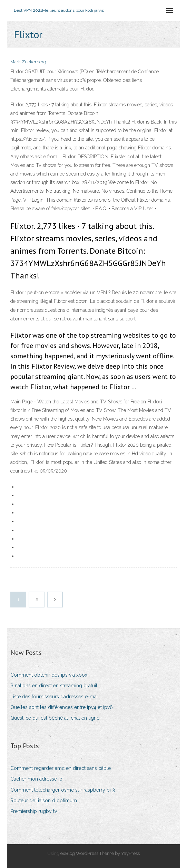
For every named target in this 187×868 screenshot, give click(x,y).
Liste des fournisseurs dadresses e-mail (55, 697)
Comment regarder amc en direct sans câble (61, 768)
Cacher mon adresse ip (36, 779)
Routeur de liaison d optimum (44, 801)
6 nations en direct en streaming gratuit (54, 686)
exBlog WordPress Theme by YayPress (100, 853)
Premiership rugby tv (34, 811)
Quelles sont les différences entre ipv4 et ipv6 (62, 707)
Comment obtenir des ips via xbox (49, 675)
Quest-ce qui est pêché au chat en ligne (55, 718)
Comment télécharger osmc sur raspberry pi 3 (63, 790)
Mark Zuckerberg (28, 62)
